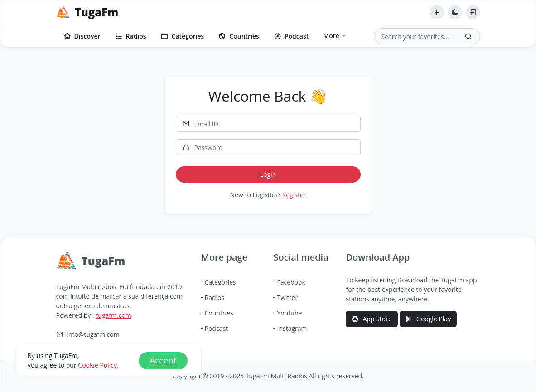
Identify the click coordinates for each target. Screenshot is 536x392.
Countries (239, 36)
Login (268, 174)
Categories (183, 36)
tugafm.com (113, 315)
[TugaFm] (87, 12)
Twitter (287, 298)
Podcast (291, 36)
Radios (131, 36)
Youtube (289, 313)
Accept (163, 360)
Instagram (292, 328)
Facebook (291, 282)
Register (294, 195)
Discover (82, 36)
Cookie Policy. (98, 365)
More (331, 36)
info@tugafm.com (93, 334)
